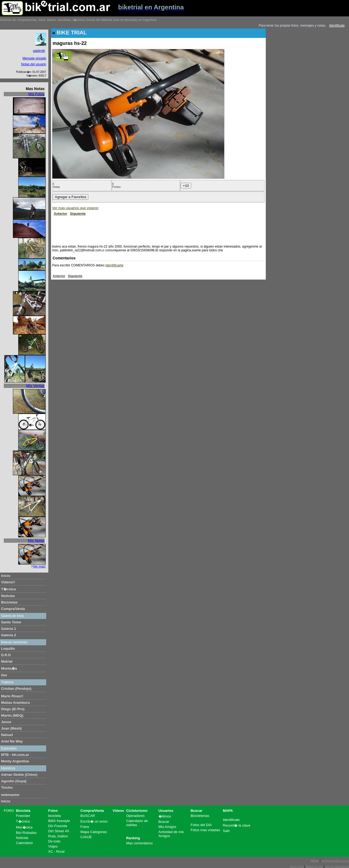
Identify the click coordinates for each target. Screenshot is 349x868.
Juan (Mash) (11, 728)
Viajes (53, 846)
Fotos (53, 811)
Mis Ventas (35, 386)
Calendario (25, 843)
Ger (4, 675)
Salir (226, 831)
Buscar (164, 822)
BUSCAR (88, 816)
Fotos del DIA (201, 825)
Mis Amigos (167, 827)
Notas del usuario (34, 64)
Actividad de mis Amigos (171, 834)
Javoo (6, 722)
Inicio (6, 576)
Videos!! (8, 582)
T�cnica (8, 589)
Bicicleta (23, 811)
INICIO (315, 861)
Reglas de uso (314, 867)
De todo (54, 841)
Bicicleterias (200, 816)
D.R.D (6, 655)
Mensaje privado (34, 58)
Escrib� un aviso (94, 821)
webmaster (10, 795)
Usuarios (166, 811)
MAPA (228, 811)
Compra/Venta (13, 609)
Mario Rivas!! (12, 696)
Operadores (135, 816)
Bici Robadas (26, 833)
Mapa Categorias (94, 832)
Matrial (7, 661)
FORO (9, 811)
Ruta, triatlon (58, 836)
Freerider (23, 816)
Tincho (7, 787)
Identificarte (114, 265)
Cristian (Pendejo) (16, 689)
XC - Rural (57, 851)
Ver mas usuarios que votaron (75, 208)
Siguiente (78, 214)
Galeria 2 (9, 635)
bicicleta (55, 816)
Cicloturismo (137, 811)
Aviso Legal (297, 867)
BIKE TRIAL (72, 33)
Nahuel (7, 735)
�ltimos (165, 816)
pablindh (39, 51)
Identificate (337, 26)
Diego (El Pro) (13, 709)
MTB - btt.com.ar (15, 755)
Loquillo (8, 649)
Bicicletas (9, 602)
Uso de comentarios (337, 867)
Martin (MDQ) (12, 715)
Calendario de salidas (137, 823)
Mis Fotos (36, 94)
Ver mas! (39, 566)
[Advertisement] (150, 229)
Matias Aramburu (15, 703)
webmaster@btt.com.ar (335, 861)
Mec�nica (24, 827)
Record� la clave (237, 825)
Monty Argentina (15, 761)
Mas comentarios (139, 843)
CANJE (86, 837)
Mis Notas (36, 541)
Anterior (61, 214)
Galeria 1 (9, 629)
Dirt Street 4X (59, 831)
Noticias (8, 596)
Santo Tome (11, 622)
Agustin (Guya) (14, 781)
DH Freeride (58, 826)
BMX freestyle (59, 821)
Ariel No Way (12, 741)
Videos (118, 811)
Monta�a (9, 668)
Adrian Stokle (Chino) (19, 775)
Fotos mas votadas (205, 830)
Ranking (133, 838)
